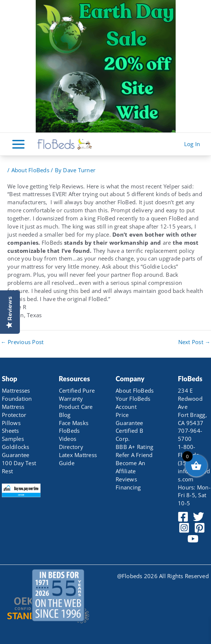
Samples (13, 439)
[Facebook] (183, 517)
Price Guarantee (129, 419)
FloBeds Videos (69, 435)
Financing (128, 487)
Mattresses (16, 390)
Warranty (71, 399)
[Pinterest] (200, 528)
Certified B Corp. (129, 435)
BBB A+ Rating (134, 447)
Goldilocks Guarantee (16, 451)
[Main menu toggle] (18, 144)
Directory (71, 447)
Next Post (194, 342)
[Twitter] (198, 517)
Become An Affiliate (130, 467)
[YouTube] (193, 539)
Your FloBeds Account (133, 403)
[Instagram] (184, 528)
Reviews (126, 479)
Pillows (11, 423)
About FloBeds (30, 170)
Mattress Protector (14, 411)
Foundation (17, 399)
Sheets (10, 431)
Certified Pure (77, 390)
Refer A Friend (134, 455)
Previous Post (22, 342)
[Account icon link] (192, 144)
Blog (65, 415)
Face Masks (74, 423)
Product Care (76, 407)
